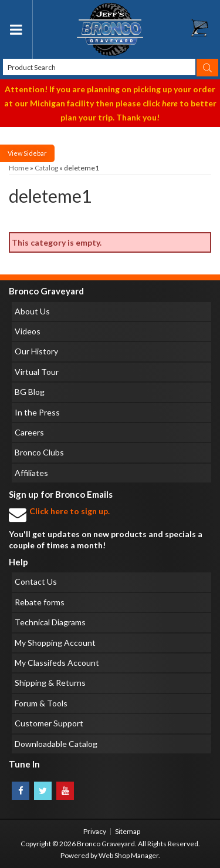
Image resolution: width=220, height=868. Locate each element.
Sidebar (35, 153)
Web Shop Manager (128, 855)
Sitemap (128, 831)
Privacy (95, 831)
